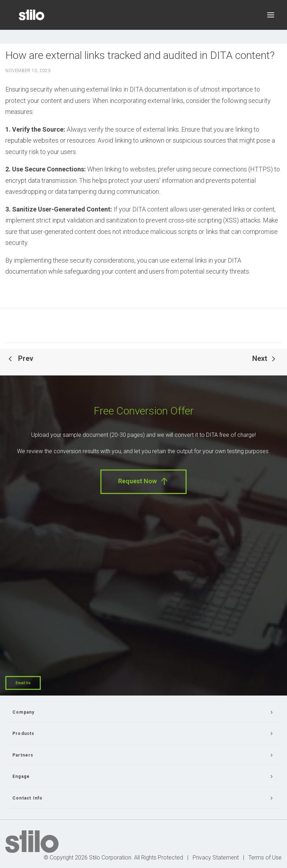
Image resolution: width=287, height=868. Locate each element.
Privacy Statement (216, 858)
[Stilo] (32, 15)
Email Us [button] (23, 683)
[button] (271, 15)
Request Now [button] (143, 481)
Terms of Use (265, 858)
